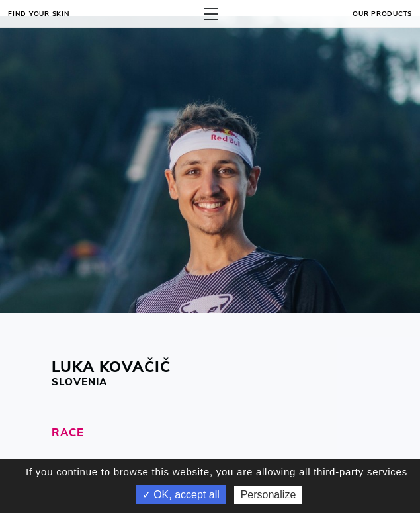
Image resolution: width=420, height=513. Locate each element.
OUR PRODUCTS (382, 13)
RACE (68, 432)
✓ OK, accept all (181, 495)
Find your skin (39, 13)
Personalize (269, 495)
